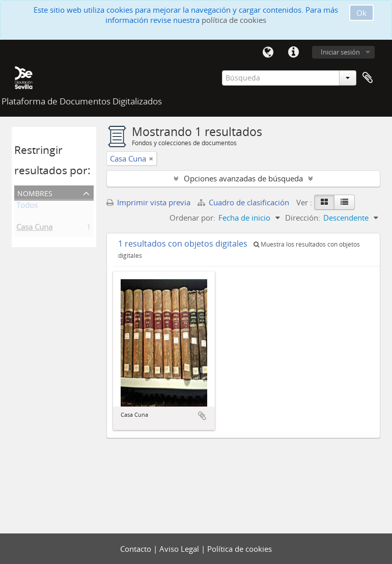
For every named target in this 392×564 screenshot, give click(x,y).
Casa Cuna (34, 229)
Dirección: (303, 218)
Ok (361, 13)
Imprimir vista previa (148, 202)
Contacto (137, 549)
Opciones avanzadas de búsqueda (243, 178)
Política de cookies (240, 549)
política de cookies (234, 20)
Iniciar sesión (340, 52)
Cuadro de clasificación (244, 202)
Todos (27, 207)
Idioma (268, 52)
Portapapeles (368, 78)
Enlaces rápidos (293, 52)
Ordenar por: (192, 218)
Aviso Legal (180, 549)
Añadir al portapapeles (202, 416)
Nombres (35, 192)
